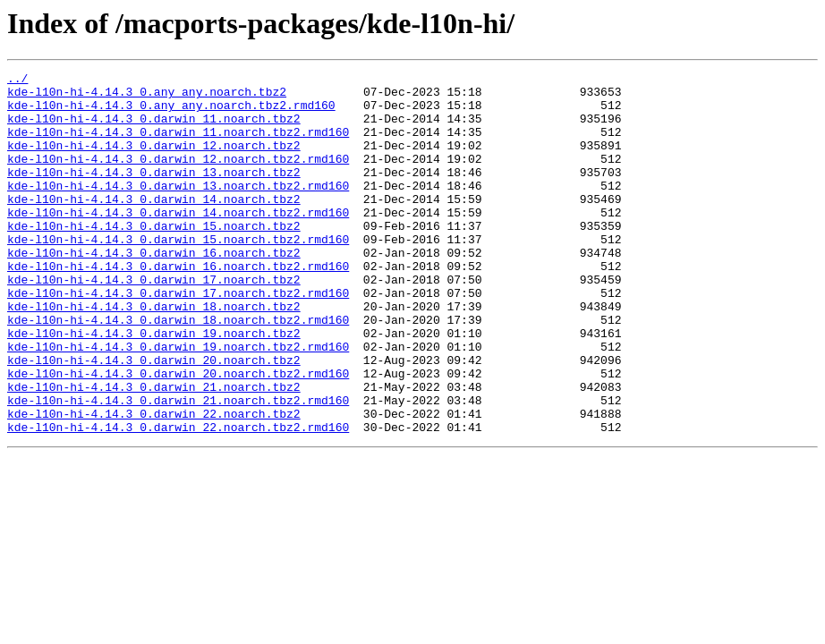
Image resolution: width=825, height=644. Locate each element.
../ (17, 80)
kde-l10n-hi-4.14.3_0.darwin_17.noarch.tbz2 (154, 322)
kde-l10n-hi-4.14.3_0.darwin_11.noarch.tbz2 (154, 129)
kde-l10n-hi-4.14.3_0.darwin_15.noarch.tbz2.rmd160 (178, 274)
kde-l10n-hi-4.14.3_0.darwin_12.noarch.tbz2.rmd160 (178, 177)
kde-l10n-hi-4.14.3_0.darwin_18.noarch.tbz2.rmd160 (178, 370)
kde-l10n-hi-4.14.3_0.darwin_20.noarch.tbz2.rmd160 (178, 435)
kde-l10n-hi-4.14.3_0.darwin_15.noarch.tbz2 (154, 258)
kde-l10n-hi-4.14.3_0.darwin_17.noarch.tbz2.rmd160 (178, 338)
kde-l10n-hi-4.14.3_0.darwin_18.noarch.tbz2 (154, 354)
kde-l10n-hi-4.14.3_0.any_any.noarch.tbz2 (147, 97)
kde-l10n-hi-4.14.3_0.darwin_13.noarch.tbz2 (154, 193)
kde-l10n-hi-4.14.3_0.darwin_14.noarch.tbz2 (154, 225)
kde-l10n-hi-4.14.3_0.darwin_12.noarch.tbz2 (154, 161)
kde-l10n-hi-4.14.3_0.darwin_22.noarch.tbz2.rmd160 (178, 499)
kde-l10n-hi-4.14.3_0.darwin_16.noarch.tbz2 (154, 290)
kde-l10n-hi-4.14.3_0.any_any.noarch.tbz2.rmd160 (171, 113)
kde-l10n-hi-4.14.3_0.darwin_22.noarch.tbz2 (154, 483)
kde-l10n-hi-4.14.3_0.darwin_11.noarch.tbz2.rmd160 (178, 145)
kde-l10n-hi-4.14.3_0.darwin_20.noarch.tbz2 (154, 419)
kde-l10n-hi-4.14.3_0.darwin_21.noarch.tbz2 (154, 451)
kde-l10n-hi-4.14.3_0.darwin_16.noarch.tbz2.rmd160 (178, 306)
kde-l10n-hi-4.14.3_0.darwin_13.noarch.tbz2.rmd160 (178, 209)
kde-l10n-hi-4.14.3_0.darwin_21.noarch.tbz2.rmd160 (178, 467)
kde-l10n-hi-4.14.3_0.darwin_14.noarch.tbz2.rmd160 (178, 241)
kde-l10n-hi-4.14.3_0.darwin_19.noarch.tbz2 (154, 386)
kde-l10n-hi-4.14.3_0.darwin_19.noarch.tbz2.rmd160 (178, 402)
